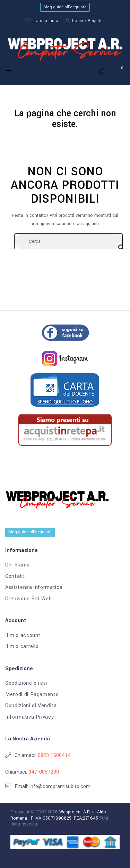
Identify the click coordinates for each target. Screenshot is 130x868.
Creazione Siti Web (29, 599)
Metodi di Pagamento (32, 695)
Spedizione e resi (26, 683)
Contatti (15, 576)
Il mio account (23, 636)
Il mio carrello (22, 647)
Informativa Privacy (29, 717)
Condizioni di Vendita (31, 706)
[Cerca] (68, 241)
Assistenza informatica (34, 588)
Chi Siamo (18, 565)
